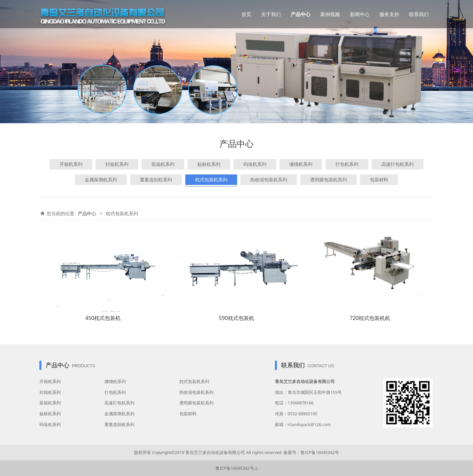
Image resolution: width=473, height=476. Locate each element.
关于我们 (271, 14)
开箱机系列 (71, 164)
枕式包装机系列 (211, 180)
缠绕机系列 (301, 164)
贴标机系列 (209, 164)
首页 (246, 14)
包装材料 (379, 180)
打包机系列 (347, 164)
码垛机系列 (255, 164)
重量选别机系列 (156, 180)
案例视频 (330, 14)
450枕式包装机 (103, 318)
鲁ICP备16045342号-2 (236, 468)
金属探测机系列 (101, 180)
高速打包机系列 (397, 164)
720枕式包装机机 (370, 318)
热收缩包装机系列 (269, 180)
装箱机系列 (163, 164)
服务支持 (389, 14)
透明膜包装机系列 (328, 180)
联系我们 (419, 14)
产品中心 (301, 14)
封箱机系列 (117, 164)
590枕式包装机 (236, 318)
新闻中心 (360, 14)
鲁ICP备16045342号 (320, 453)
